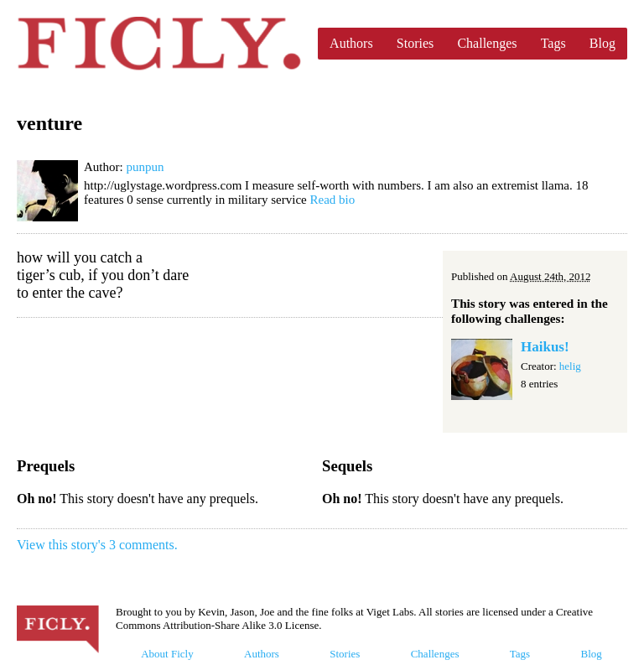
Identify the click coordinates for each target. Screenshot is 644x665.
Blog (602, 43)
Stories (415, 43)
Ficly (159, 44)
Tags (553, 43)
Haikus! (545, 347)
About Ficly (167, 654)
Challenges (487, 43)
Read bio (332, 200)
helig (570, 366)
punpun (145, 167)
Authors (351, 43)
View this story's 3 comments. (97, 545)
